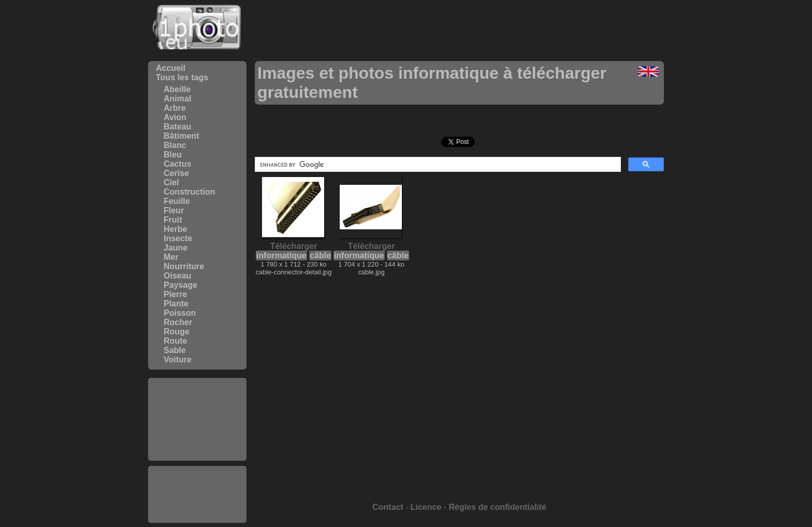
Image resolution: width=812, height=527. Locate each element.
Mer (171, 257)
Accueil (171, 68)
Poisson (180, 313)
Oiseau (177, 276)
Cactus (177, 164)
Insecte (178, 238)
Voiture (178, 360)
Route (175, 341)
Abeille (177, 89)
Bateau (177, 127)
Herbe (175, 229)
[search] (437, 165)
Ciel (171, 182)
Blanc (175, 145)
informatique (281, 255)
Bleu (173, 155)
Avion (175, 117)
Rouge (177, 332)
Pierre (175, 294)
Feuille (177, 201)
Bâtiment (181, 136)
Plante (176, 304)
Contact (388, 507)
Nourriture (184, 266)
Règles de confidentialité (498, 507)
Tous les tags (182, 77)
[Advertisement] (197, 419)
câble (320, 255)
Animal (177, 99)
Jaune (176, 248)
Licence (426, 507)
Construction (190, 192)
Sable (175, 350)
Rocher (178, 322)
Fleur (174, 210)
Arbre (175, 108)
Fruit (173, 220)
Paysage (180, 285)
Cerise (176, 173)
